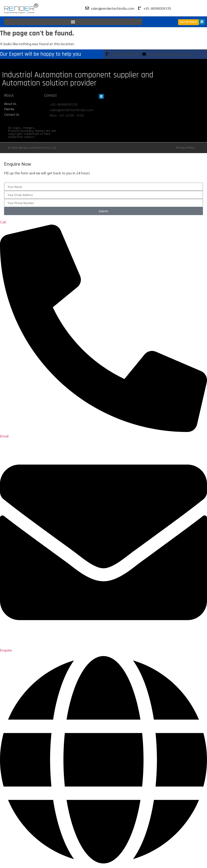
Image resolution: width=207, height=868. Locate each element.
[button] (73, 22)
